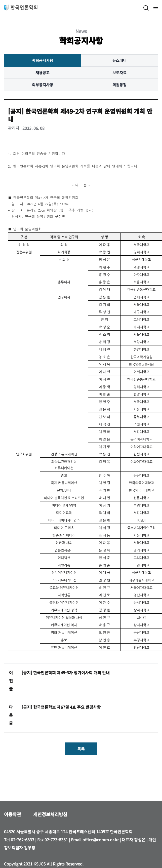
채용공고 (43, 73)
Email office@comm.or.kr (95, 840)
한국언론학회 (21, 8)
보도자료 (119, 73)
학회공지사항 (43, 60)
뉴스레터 (119, 60)
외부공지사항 (43, 85)
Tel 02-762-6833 (19, 840)
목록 (81, 749)
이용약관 (13, 814)
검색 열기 (146, 8)
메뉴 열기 (156, 8)
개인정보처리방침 (50, 814)
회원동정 (119, 85)
